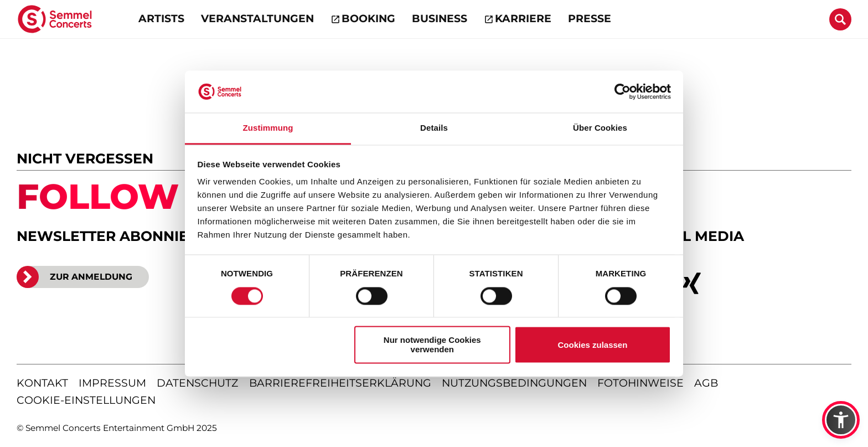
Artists (161, 19)
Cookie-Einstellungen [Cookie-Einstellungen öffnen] (86, 400)
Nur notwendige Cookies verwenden (432, 345)
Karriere (523, 19)
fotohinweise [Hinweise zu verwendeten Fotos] (640, 383)
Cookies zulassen (592, 345)
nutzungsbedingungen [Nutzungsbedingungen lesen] (514, 383)
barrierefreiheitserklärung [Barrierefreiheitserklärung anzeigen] (340, 383)
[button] (841, 420)
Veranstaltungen (257, 19)
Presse (590, 19)
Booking (368, 19)
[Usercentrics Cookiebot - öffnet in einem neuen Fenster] (622, 91)
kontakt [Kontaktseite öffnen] (42, 383)
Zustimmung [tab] (268, 128)
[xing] (692, 284)
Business (440, 19)
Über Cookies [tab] (600, 128)
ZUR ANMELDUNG (74, 277)
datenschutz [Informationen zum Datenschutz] (197, 383)
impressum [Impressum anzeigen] (112, 383)
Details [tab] (434, 128)
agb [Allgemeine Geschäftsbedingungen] (706, 383)
